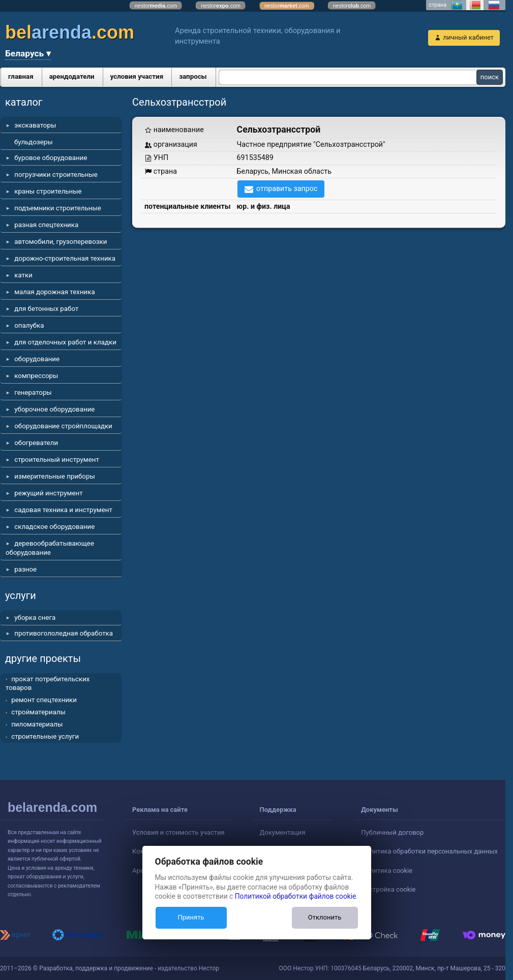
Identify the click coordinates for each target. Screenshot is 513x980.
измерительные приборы (55, 476)
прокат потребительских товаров (48, 684)
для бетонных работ (46, 309)
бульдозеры (34, 142)
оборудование (37, 359)
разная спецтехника (46, 225)
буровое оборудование (51, 158)
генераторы (33, 392)
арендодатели (72, 76)
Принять (191, 917)
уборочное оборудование (54, 409)
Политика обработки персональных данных (429, 851)
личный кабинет (468, 37)
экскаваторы (35, 125)
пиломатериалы (37, 724)
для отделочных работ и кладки (65, 342)
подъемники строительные (58, 208)
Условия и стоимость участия (178, 832)
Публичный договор (392, 832)
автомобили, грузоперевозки (61, 242)
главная (21, 76)
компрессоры (36, 376)
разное (25, 569)
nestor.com (156, 6)
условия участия (137, 76)
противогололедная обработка (64, 633)
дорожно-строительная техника (65, 258)
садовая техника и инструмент (63, 510)
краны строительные (48, 191)
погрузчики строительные (56, 175)
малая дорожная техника (54, 292)
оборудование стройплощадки (63, 426)
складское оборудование (54, 527)
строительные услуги (45, 736)
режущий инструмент (48, 493)
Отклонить (325, 917)
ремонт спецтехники (44, 700)
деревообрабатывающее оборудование (50, 548)
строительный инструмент (57, 460)
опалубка (29, 325)
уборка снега (35, 618)
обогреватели (36, 443)
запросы (193, 76)
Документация (283, 832)
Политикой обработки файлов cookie (296, 896)
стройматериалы (38, 712)
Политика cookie (387, 871)
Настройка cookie (388, 889)
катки (23, 275)
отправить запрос (287, 188)
